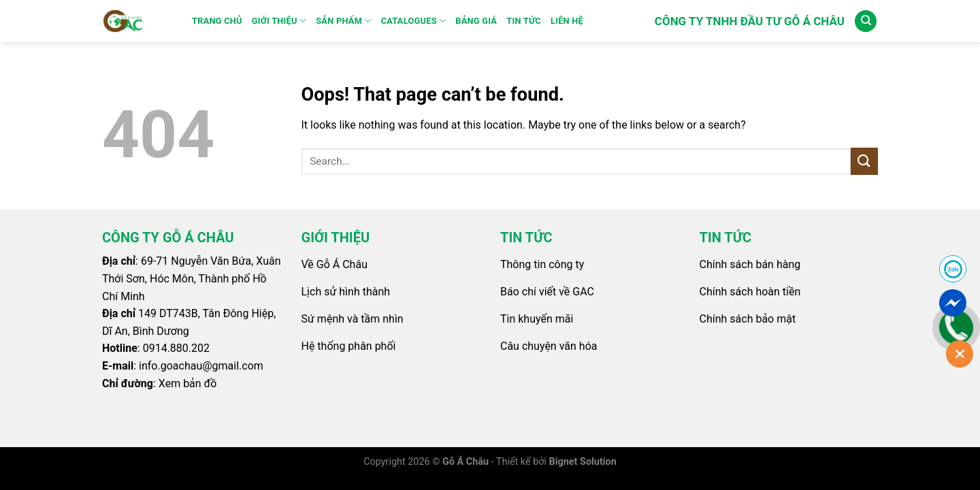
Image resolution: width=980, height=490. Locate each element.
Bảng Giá (476, 21)
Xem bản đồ (188, 383)
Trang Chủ (217, 21)
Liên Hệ (567, 21)
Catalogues (414, 21)
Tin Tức (524, 21)
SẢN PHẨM (343, 21)
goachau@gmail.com (212, 366)
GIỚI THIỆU (279, 21)
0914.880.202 (176, 348)
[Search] (866, 21)
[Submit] (864, 161)
